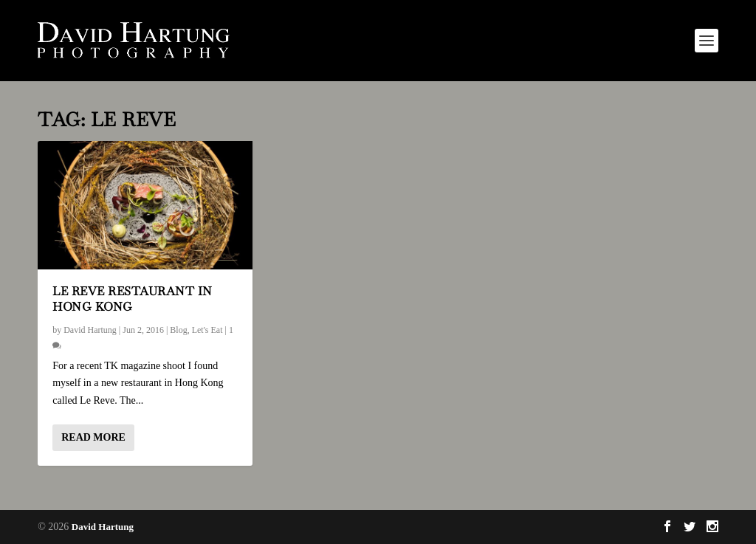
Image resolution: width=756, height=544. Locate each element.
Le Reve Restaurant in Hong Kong (133, 299)
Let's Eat (207, 330)
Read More (93, 437)
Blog (178, 330)
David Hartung (90, 330)
